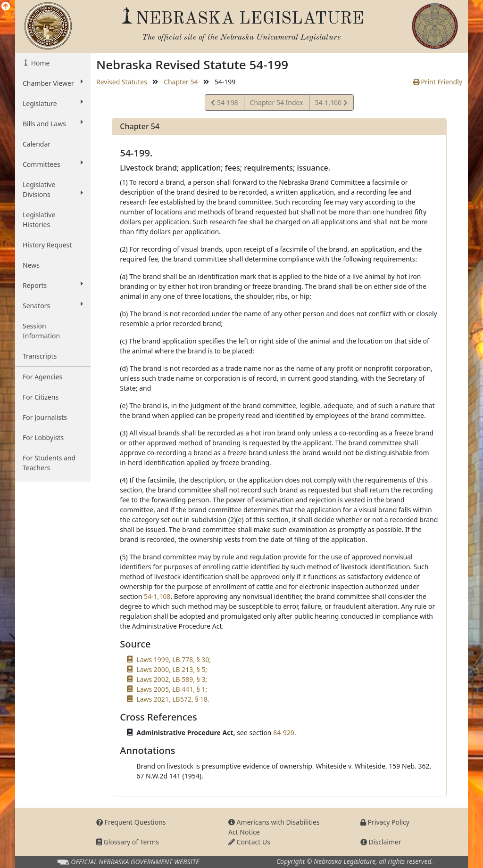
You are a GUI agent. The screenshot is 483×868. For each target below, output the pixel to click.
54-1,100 (331, 104)
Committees (53, 164)
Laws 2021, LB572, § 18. (173, 699)
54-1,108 (157, 596)
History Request (47, 245)
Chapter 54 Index (277, 102)
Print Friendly (437, 82)
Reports (53, 285)
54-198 (224, 104)
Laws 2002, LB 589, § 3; (172, 679)
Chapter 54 (181, 82)
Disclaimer (381, 842)
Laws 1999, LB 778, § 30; (174, 659)
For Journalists (45, 417)
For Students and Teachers (49, 463)
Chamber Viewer (53, 83)
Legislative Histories (39, 220)
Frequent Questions (131, 822)
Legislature (53, 103)
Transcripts (40, 356)
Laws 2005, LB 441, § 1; (172, 689)
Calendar (37, 144)
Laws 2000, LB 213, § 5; (172, 669)
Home (39, 63)
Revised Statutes (122, 82)
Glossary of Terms (128, 842)
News (31, 265)
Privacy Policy (385, 822)
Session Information (41, 331)
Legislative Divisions (53, 189)
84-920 (284, 733)
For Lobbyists (43, 438)
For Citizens (41, 397)
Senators (53, 305)
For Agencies (42, 377)
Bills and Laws (53, 123)
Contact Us (249, 842)
